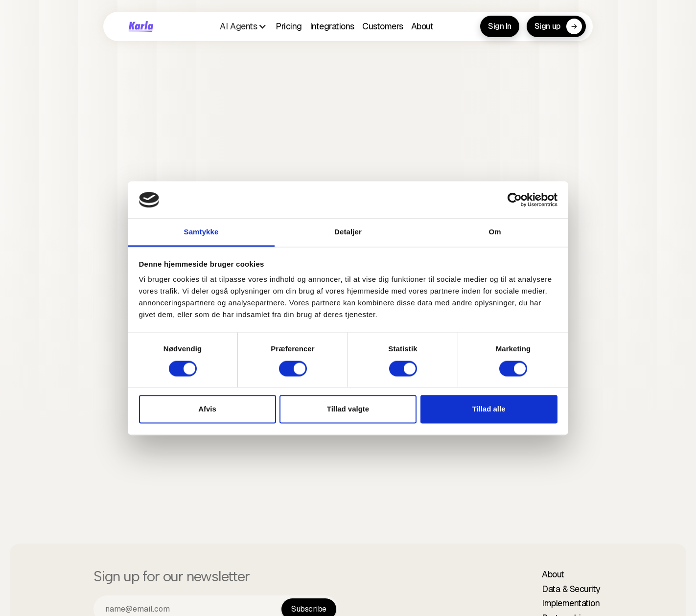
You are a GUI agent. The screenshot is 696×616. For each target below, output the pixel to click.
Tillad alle (488, 409)
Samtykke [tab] (201, 232)
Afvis (207, 409)
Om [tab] (495, 232)
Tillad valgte (348, 409)
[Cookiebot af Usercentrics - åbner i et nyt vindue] (515, 200)
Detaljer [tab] (348, 232)
